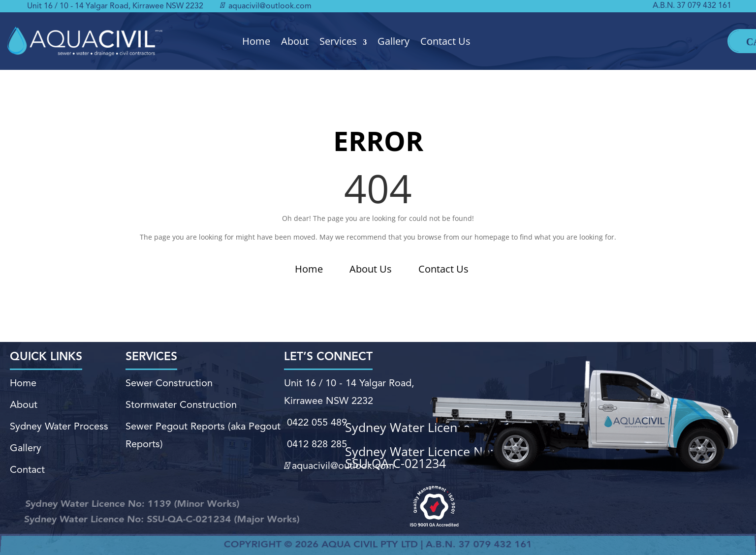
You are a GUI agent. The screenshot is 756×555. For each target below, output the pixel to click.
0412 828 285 (315, 444)
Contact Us (445, 41)
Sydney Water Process (59, 427)
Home (256, 41)
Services (338, 41)
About (295, 41)
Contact (27, 470)
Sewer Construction (169, 384)
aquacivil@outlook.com (266, 6)
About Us (371, 269)
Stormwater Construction (181, 405)
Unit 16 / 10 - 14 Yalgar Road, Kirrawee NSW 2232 (115, 6)
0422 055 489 (315, 423)
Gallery (394, 41)
